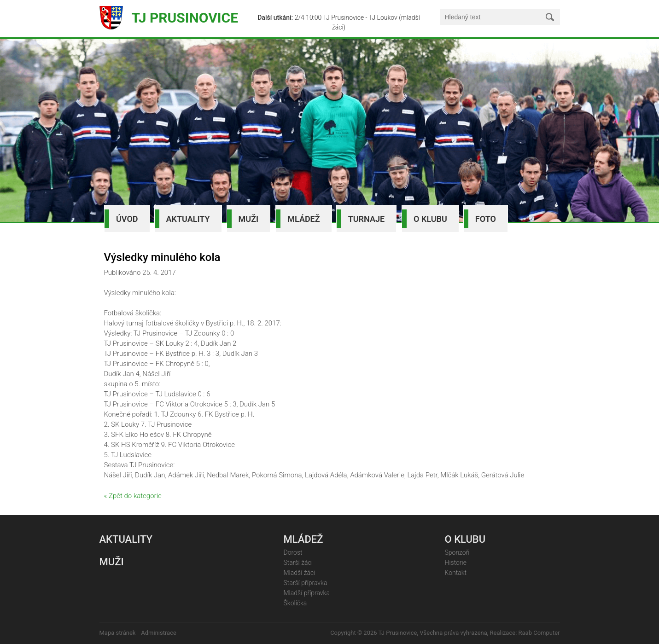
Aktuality (188, 219)
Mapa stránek (118, 633)
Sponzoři (457, 552)
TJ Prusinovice (185, 18)
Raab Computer (539, 633)
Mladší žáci (300, 573)
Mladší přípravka (307, 593)
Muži (249, 219)
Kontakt (456, 573)
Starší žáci (298, 563)
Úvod (127, 219)
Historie (456, 563)
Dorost (293, 552)
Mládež (303, 219)
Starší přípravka (306, 583)
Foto (486, 219)
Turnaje (366, 219)
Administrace (159, 633)
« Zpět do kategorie (133, 496)
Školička (295, 603)
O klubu (430, 219)
